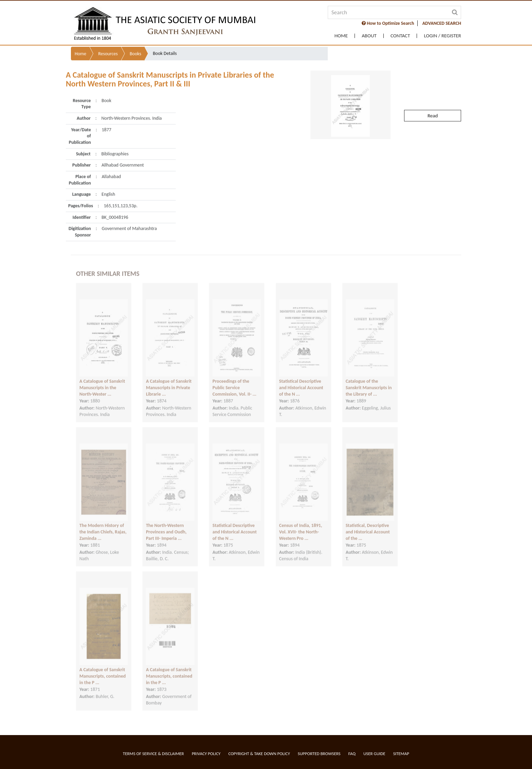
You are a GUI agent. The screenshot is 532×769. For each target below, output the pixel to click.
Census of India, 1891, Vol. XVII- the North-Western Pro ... (301, 525)
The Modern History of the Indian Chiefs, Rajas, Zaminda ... (103, 525)
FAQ (352, 754)
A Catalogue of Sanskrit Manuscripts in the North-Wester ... (102, 381)
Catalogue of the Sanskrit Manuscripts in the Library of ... (369, 381)
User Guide (374, 754)
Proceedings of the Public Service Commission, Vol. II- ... (234, 381)
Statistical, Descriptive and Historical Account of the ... (368, 525)
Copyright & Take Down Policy (259, 754)
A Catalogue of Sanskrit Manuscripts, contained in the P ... (103, 670)
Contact (400, 36)
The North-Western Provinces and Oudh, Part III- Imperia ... (166, 525)
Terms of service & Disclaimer (153, 754)
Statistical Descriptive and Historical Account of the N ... (301, 381)
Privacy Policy (206, 754)
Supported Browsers (319, 754)
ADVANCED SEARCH (442, 23)
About (369, 36)
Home (341, 36)
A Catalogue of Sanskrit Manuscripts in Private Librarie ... (169, 381)
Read (433, 101)
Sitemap (401, 754)
